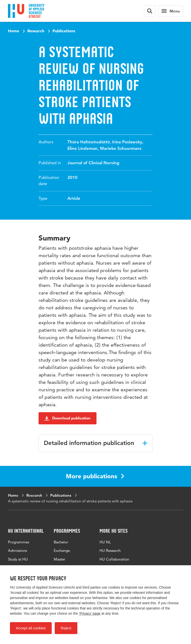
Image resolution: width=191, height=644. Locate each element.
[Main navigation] (171, 11)
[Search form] (150, 11)
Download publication (68, 418)
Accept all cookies (31, 628)
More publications (95, 476)
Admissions (17, 550)
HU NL (105, 542)
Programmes (19, 542)
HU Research (110, 550)
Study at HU (18, 559)
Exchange (62, 550)
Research (36, 31)
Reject (66, 628)
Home (14, 31)
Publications (64, 31)
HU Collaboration (114, 559)
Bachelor (61, 542)
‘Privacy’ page (90, 613)
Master (59, 559)
